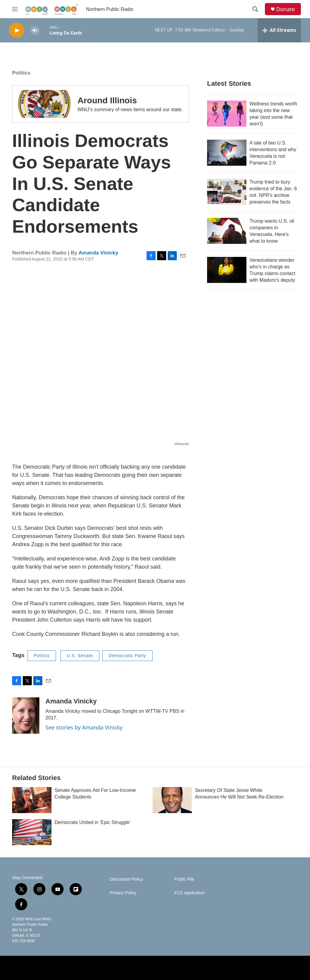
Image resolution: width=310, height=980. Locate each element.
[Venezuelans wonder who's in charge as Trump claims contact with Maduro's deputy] (227, 270)
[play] (17, 30)
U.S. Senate (80, 656)
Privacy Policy (123, 893)
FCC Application (190, 893)
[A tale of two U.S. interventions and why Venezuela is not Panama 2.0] (227, 153)
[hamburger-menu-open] (15, 9)
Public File (184, 879)
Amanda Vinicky (98, 253)
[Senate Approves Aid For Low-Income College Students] (32, 800)
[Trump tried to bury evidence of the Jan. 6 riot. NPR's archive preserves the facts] (227, 192)
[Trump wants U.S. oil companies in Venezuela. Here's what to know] (227, 231)
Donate (285, 9)
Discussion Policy (126, 879)
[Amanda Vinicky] (26, 716)
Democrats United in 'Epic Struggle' (92, 822)
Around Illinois (107, 100)
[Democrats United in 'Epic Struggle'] (32, 832)
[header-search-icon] (255, 9)
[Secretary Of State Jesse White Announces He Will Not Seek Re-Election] (172, 800)
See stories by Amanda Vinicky (84, 727)
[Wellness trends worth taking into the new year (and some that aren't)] (227, 114)
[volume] (35, 30)
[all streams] (279, 30)
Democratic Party (127, 656)
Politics (21, 73)
